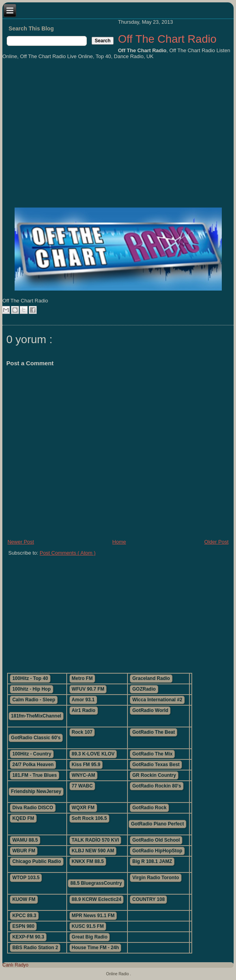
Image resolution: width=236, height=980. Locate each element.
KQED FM (23, 818)
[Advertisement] (118, 611)
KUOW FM (24, 899)
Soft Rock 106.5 (89, 818)
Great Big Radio (90, 937)
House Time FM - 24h (96, 948)
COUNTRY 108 (148, 899)
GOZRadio (144, 689)
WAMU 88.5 (25, 840)
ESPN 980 (23, 926)
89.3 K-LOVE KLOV (93, 754)
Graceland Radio (151, 678)
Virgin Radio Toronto (155, 878)
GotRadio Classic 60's (36, 738)
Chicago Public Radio (37, 861)
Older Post (216, 542)
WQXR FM (83, 808)
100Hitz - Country (32, 754)
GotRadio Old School (156, 840)
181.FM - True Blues (35, 775)
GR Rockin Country (154, 775)
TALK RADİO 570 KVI (96, 840)
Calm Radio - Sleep (34, 700)
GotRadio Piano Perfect (157, 824)
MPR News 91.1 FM (93, 916)
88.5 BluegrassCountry (96, 883)
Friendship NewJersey (36, 791)
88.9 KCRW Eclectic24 (97, 899)
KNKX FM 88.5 (88, 861)
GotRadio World (150, 710)
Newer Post (21, 542)
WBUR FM (24, 851)
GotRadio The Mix (152, 754)
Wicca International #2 (157, 700)
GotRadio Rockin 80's (157, 786)
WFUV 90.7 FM (88, 689)
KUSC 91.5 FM (88, 926)
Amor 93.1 (83, 700)
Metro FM (82, 678)
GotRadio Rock (149, 808)
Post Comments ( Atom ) (67, 553)
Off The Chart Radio (167, 39)
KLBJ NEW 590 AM (93, 851)
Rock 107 (82, 732)
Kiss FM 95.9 (86, 765)
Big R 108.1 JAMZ (152, 861)
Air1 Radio (84, 710)
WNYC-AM (83, 775)
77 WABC (82, 786)
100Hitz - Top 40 (30, 678)
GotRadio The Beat (154, 732)
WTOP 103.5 (26, 878)
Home (119, 542)
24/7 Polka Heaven (33, 765)
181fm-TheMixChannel (36, 716)
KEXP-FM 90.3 (28, 937)
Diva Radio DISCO (33, 808)
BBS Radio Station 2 (35, 948)
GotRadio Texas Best (156, 765)
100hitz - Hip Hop (31, 689)
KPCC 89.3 (24, 916)
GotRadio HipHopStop (157, 851)
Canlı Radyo (15, 965)
